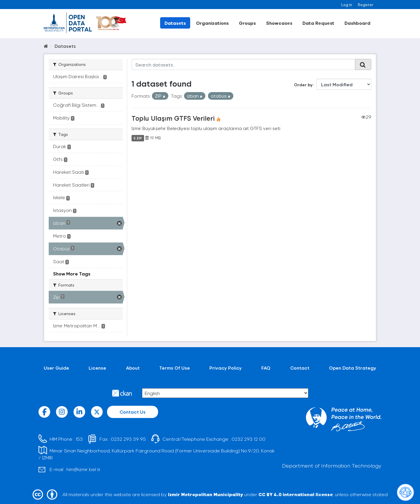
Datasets (175, 23)
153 (79, 439)
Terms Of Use (175, 368)
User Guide (56, 368)
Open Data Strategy (353, 368)
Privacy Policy (226, 368)
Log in (347, 5)
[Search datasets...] (243, 64)
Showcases (279, 23)
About (133, 368)
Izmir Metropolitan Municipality (205, 494)
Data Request (318, 23)
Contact (300, 368)
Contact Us (133, 412)
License (97, 368)
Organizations (212, 23)
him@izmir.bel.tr (84, 469)
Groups (247, 23)
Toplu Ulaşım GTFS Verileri (173, 118)
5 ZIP (138, 138)
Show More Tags (72, 274)
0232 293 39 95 (128, 439)
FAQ (266, 368)
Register (366, 5)
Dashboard (357, 23)
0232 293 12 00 (249, 439)
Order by (303, 85)
